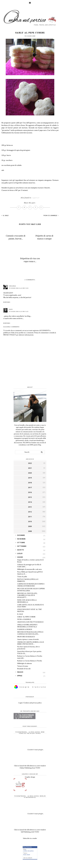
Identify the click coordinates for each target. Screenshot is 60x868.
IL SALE (5, 215)
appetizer (36, 198)
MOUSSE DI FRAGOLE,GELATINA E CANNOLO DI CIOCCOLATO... (30, 633)
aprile (20, 676)
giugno (20, 557)
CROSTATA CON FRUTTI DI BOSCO (30, 622)
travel (28, 855)
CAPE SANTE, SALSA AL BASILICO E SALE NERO (30, 606)
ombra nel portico (28, 851)
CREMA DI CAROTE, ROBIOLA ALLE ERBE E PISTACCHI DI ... (31, 643)
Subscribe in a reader (30, 838)
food (25, 855)
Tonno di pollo (22, 577)
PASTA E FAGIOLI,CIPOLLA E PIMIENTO (28, 580)
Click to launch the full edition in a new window (30, 766)
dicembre (21, 535)
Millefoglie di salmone (25, 663)
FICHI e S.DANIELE (51, 215)
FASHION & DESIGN (25, 629)
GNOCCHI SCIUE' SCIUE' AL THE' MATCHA (30, 610)
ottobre (21, 543)
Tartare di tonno (23, 666)
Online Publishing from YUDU (30, 768)
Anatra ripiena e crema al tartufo (28, 639)
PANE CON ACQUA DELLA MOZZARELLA (27, 601)
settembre (22, 546)
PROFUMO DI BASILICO (26, 637)
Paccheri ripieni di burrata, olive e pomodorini (29, 648)
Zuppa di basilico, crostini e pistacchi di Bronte (30, 561)
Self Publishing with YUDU (30, 832)
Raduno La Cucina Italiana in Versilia (30, 661)
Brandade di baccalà (24, 669)
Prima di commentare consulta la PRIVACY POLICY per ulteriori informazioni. (30, 334)
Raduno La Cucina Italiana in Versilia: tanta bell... (30, 657)
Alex (11, 309)
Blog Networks (27, 847)
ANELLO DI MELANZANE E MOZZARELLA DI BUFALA (27, 626)
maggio (20, 672)
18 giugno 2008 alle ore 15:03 (19, 312)
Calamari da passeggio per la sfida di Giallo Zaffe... (29, 566)
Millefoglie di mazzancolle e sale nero (30, 569)
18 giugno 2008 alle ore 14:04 (19, 288)
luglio (20, 553)
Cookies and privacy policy (33, 703)
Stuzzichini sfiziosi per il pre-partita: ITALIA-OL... (29, 652)
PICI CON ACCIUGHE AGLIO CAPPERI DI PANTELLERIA (31, 590)
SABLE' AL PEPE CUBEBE (26, 617)
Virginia (12, 286)
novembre (21, 539)
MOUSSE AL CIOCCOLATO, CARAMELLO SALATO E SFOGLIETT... (27, 595)
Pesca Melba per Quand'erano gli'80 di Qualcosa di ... (30, 573)
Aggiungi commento (11, 327)
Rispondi (7, 302)
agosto (21, 550)
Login (20, 703)
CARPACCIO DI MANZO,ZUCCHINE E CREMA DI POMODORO (31, 585)
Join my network (28, 858)
